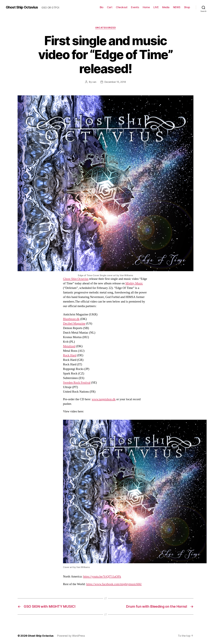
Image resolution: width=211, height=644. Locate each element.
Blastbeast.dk (71, 319)
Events (135, 7)
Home (146, 7)
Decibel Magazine (74, 324)
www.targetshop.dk (104, 399)
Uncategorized (105, 28)
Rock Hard (70, 355)
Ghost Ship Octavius (22, 7)
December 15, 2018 (115, 82)
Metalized (69, 346)
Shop (187, 7)
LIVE (156, 7)
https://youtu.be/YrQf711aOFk (102, 577)
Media (166, 7)
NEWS (177, 7)
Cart (110, 7)
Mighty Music (134, 283)
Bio (102, 7)
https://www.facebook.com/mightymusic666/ (114, 584)
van (94, 82)
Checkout (122, 7)
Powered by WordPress (71, 636)
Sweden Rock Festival (77, 383)
